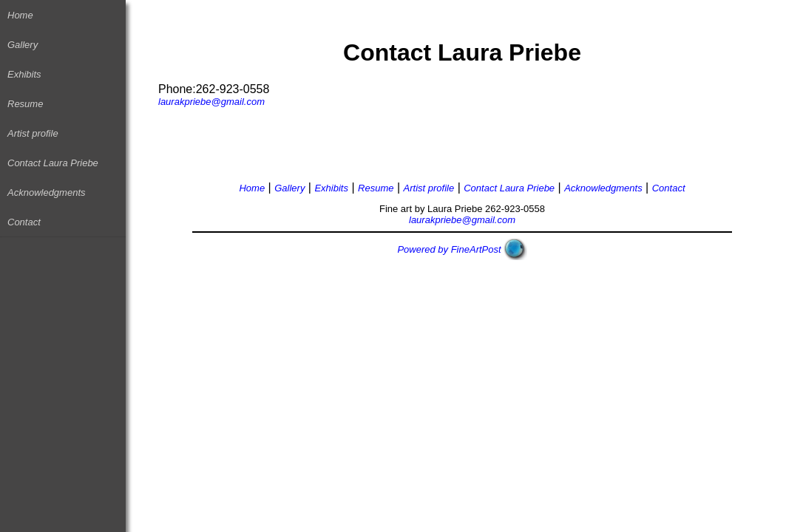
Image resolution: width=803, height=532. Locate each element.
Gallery (23, 45)
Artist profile (33, 133)
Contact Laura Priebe (53, 163)
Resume (25, 104)
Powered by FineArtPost (449, 249)
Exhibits (24, 74)
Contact (24, 222)
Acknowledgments (47, 192)
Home (20, 15)
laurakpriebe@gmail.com (211, 102)
